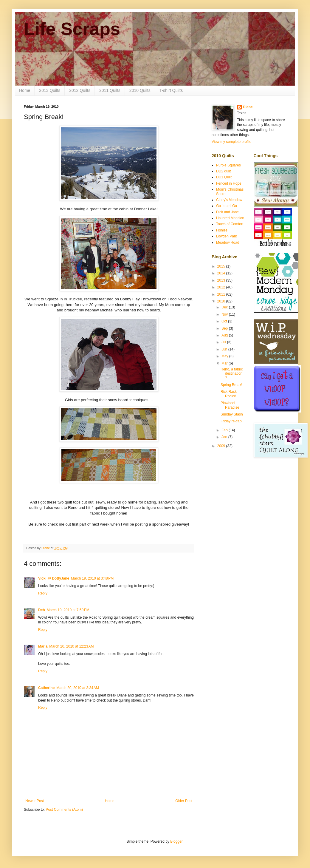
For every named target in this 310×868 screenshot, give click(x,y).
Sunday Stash (232, 414)
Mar (225, 363)
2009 (222, 446)
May (225, 356)
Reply (43, 593)
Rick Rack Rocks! (229, 394)
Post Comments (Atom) (64, 810)
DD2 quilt (223, 171)
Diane (248, 107)
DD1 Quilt (224, 177)
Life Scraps (72, 29)
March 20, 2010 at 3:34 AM (77, 688)
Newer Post (35, 801)
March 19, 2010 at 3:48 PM (92, 578)
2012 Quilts (80, 90)
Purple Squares (228, 165)
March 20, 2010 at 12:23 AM (71, 646)
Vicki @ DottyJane (54, 578)
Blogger (176, 841)
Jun (225, 349)
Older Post (184, 801)
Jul (224, 342)
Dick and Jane (227, 212)
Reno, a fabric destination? (232, 374)
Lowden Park (227, 236)
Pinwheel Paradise (230, 405)
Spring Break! (231, 385)
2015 (222, 266)
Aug (225, 335)
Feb (225, 430)
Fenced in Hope (229, 183)
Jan (225, 437)
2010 (222, 301)
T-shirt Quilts (171, 90)
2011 (222, 294)
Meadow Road (228, 243)
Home (25, 90)
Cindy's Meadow (229, 200)
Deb (42, 610)
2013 (222, 280)
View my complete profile (231, 142)
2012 (222, 287)
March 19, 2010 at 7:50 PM (68, 610)
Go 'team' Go (227, 206)
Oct (225, 321)
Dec (225, 307)
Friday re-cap (231, 421)
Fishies (222, 230)
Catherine (46, 688)
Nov (225, 314)
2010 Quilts (140, 90)
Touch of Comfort (230, 224)
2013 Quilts (50, 90)
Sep (225, 328)
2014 (222, 273)
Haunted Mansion (230, 218)
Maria (43, 646)
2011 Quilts (110, 90)
